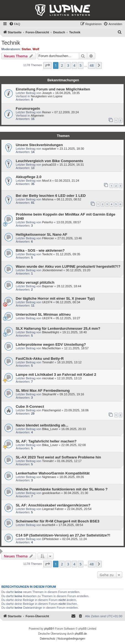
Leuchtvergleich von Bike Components (49, 161)
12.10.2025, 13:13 (69, 378)
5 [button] (80, 65)
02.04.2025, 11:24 (75, 539)
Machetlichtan (51, 348)
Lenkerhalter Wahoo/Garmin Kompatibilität (53, 473)
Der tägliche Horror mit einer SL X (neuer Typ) (55, 298)
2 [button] (62, 65)
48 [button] (92, 65)
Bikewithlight (50, 332)
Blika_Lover (50, 429)
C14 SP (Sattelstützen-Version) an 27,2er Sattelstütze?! (63, 535)
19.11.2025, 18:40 (75, 332)
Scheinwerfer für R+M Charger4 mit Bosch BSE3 (58, 521)
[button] (47, 65)
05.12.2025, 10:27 (68, 318)
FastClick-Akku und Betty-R (40, 359)
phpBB (48, 629)
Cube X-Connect (30, 406)
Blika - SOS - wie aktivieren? (40, 250)
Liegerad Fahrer (53, 509)
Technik (11, 43)
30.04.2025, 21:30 (76, 493)
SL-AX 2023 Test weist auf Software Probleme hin (58, 457)
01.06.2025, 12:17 (69, 461)
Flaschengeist (51, 410)
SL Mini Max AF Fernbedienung (43, 391)
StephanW (49, 394)
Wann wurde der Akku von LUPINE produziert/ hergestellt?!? (68, 266)
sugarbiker (49, 149)
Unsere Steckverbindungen (39, 145)
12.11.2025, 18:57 (77, 348)
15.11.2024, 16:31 (72, 165)
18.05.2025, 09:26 (72, 477)
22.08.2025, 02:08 (74, 445)
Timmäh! (48, 362)
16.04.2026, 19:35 (67, 93)
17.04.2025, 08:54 (71, 525)
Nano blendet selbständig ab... (42, 425)
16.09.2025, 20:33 (74, 429)
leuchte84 (49, 525)
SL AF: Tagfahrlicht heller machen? (46, 441)
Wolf (36, 49)
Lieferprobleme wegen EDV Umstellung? (51, 344)
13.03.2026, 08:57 (69, 222)
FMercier (48, 238)
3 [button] (68, 65)
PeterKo (47, 222)
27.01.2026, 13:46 (70, 238)
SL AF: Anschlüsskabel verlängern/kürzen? (53, 505)
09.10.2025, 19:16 (72, 394)
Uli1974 (47, 302)
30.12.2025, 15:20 (78, 270)
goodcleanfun (51, 493)
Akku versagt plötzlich (35, 282)
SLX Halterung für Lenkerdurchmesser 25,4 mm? (58, 328)
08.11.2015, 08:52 (69, 199)
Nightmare (49, 477)
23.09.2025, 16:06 (77, 410)
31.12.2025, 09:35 (68, 254)
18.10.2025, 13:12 (69, 362)
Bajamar (48, 286)
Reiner (46, 112)
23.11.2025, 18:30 (72, 149)
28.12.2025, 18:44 (69, 286)
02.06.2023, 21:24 (67, 181)
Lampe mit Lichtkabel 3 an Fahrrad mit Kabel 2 (56, 375)
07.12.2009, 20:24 (67, 112)
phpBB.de (81, 634)
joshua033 (49, 165)
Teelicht (47, 254)
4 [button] (74, 65)
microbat (48, 378)
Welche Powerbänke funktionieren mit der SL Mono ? (62, 489)
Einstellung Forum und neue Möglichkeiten (53, 89)
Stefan (26, 49)
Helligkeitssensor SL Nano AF (42, 234)
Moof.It (47, 181)
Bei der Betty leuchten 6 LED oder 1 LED (51, 196)
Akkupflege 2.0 (29, 177)
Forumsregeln (28, 108)
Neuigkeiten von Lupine (46, 96)
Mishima (48, 199)
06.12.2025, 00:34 (68, 302)
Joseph (47, 93)
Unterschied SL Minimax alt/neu (43, 314)
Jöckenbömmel (52, 270)
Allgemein (37, 116)
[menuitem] (15, 24)
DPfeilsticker (50, 539)
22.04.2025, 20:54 (79, 509)
